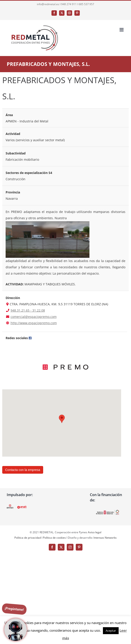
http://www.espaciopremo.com (34, 323)
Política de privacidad (28, 538)
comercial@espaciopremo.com (34, 317)
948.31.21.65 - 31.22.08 (28, 310)
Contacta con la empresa (23, 470)
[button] (62, 419)
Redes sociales (17, 338)
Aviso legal (95, 532)
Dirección (13, 298)
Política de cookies (54, 538)
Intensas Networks (105, 538)
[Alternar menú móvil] (122, 30)
